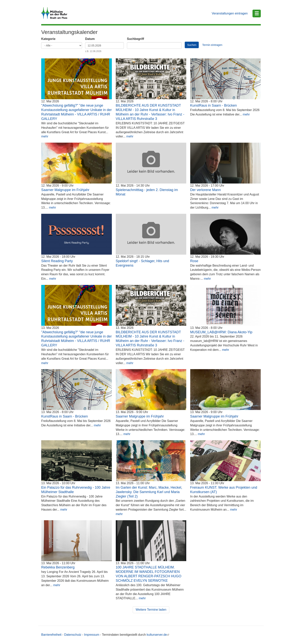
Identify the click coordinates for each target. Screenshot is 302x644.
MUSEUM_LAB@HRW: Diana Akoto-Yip (221, 332)
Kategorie (48, 39)
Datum (90, 39)
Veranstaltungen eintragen (230, 13)
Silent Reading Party (57, 261)
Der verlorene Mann (205, 190)
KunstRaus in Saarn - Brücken (213, 105)
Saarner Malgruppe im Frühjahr (65, 190)
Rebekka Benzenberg (58, 567)
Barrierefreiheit (51, 635)
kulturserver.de (158, 635)
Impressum (92, 635)
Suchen (192, 45)
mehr (45, 136)
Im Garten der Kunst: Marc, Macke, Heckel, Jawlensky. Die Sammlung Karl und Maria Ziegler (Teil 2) (149, 492)
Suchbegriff (135, 39)
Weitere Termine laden (151, 610)
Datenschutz (73, 635)
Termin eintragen (212, 45)
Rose (194, 261)
